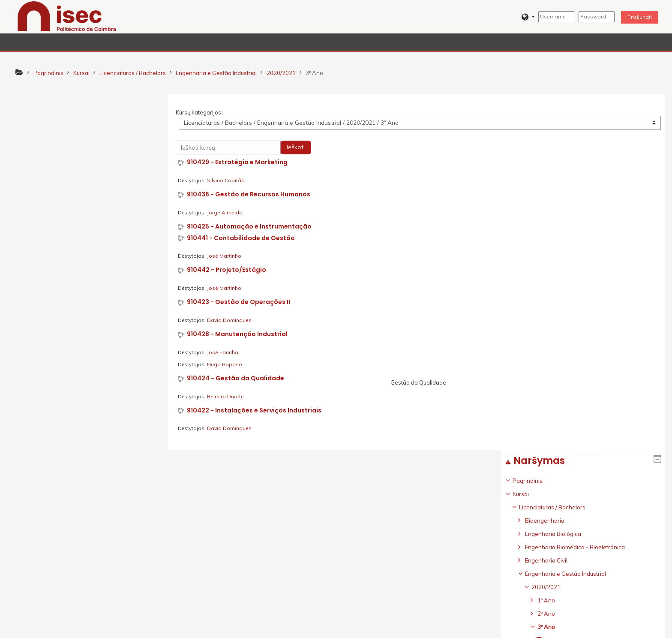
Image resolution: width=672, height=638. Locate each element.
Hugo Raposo (228, 364)
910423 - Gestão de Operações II (242, 302)
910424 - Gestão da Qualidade (239, 378)
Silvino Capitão (229, 180)
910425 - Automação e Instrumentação (253, 227)
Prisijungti (640, 17)
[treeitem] (89, 345)
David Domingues (233, 320)
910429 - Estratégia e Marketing (241, 163)
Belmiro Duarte (229, 396)
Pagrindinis (40, 125)
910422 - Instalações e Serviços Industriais (258, 411)
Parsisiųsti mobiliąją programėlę (494, 629)
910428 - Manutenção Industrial (241, 334)
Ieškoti (299, 147)
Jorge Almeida (228, 212)
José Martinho (228, 256)
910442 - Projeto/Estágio (230, 270)
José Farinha (226, 352)
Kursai (33, 138)
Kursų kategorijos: (202, 112)
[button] (528, 17)
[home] (67, 16)
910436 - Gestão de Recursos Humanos (252, 194)
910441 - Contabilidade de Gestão (244, 238)
